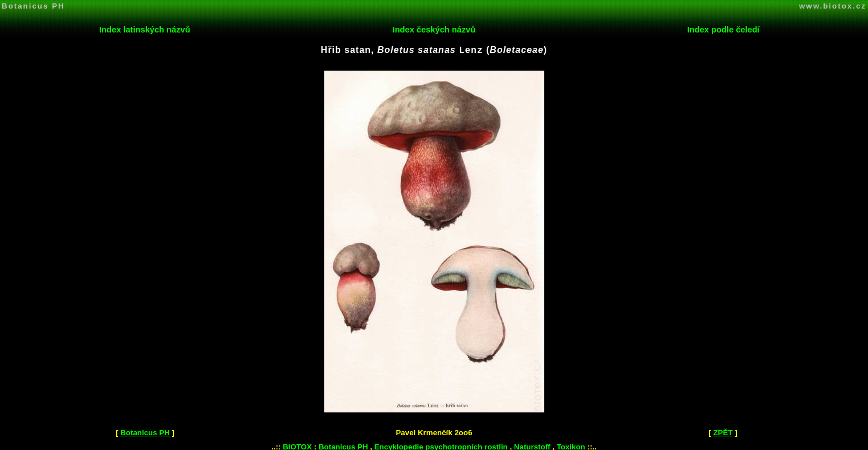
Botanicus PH (33, 6)
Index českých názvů (434, 30)
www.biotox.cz (833, 6)
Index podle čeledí (724, 30)
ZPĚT (723, 431)
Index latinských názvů (145, 30)
